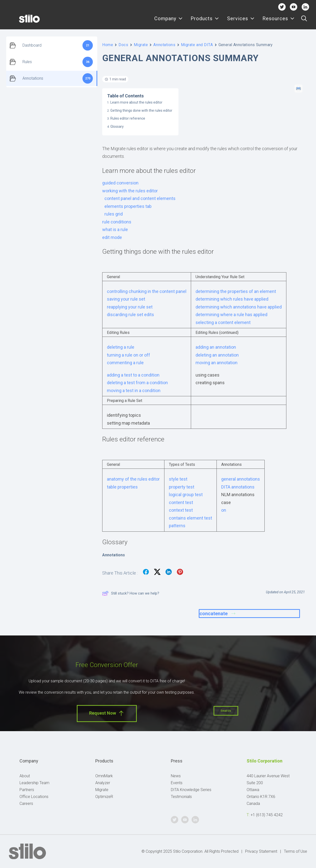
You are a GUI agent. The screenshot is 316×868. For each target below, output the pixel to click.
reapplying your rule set (130, 307)
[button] (304, 21)
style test (178, 479)
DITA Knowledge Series (191, 790)
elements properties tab (128, 206)
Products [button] (205, 22)
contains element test (190, 518)
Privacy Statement (261, 851)
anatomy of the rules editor (133, 479)
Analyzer (103, 783)
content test (181, 502)
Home (108, 45)
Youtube (294, 7)
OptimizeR (104, 797)
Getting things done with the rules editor (141, 110)
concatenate (217, 614)
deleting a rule (121, 347)
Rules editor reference (128, 118)
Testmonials (181, 797)
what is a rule (115, 229)
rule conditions (117, 222)
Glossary (117, 127)
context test (181, 510)
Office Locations (34, 797)
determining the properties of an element (236, 291)
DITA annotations (238, 487)
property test (182, 487)
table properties (122, 487)
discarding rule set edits (130, 315)
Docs (123, 45)
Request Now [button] (107, 713)
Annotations (164, 45)
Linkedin (305, 7)
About (25, 776)
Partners (27, 790)
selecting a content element (223, 322)
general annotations (241, 479)
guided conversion (120, 183)
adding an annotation (216, 347)
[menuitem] (168, 21)
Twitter (282, 7)
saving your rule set (126, 299)
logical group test (186, 495)
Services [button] (241, 22)
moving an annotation (217, 363)
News (176, 776)
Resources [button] (278, 22)
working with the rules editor (130, 191)
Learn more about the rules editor (136, 102)
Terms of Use (296, 851)
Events (177, 783)
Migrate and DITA (197, 45)
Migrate (141, 45)
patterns (177, 526)
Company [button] (168, 22)
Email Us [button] (226, 711)
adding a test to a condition (133, 375)
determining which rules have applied (232, 299)
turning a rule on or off (128, 355)
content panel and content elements (140, 198)
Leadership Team (34, 783)
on (224, 510)
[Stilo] (22, 21)
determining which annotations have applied (239, 307)
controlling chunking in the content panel (147, 291)
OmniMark (104, 776)
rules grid (114, 214)
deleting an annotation (217, 355)
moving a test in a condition (134, 390)
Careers (26, 804)
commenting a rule (125, 363)
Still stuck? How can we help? (131, 593)
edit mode (112, 237)
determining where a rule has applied (231, 315)
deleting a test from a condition (137, 383)
